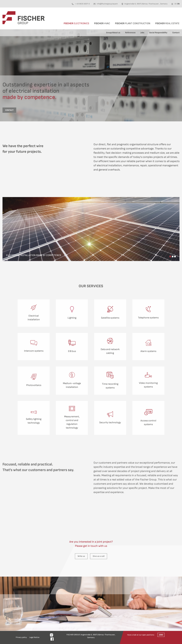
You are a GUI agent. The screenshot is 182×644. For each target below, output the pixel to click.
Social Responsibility (158, 33)
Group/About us (113, 33)
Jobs (142, 33)
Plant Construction (133, 23)
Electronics (76, 23)
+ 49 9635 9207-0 (82, 4)
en (178, 4)
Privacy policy (21, 637)
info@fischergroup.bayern (107, 4)
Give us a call (99, 556)
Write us (81, 556)
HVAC (102, 23)
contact (9, 110)
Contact (176, 33)
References (130, 33)
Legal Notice (34, 637)
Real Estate (167, 23)
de (176, 4)
